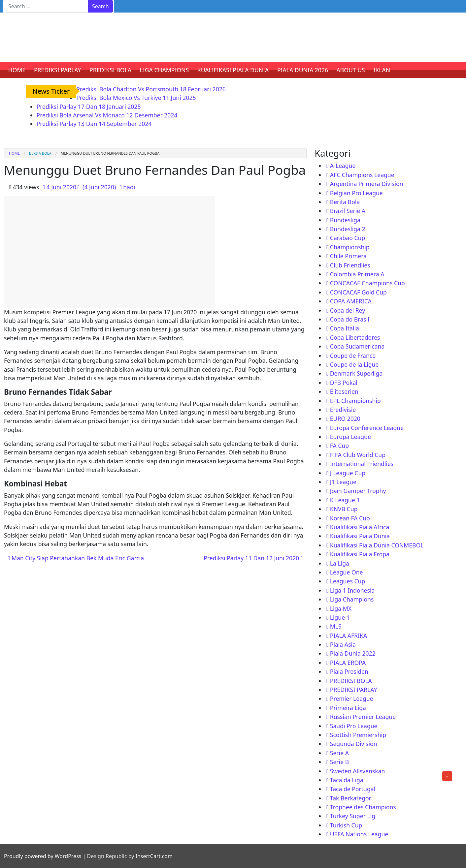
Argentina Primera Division (367, 184)
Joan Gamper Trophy (358, 491)
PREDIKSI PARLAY (58, 70)
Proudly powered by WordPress (43, 856)
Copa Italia (345, 328)
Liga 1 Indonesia (352, 590)
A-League (343, 166)
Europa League (350, 437)
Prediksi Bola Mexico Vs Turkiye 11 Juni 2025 (136, 98)
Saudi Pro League (354, 726)
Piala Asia (343, 644)
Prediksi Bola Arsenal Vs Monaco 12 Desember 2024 (107, 115)
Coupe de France (353, 356)
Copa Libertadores (355, 337)
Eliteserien (344, 391)
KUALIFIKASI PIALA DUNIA (233, 70)
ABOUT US (351, 70)
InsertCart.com (154, 856)
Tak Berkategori (351, 798)
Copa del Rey (348, 310)
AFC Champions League (362, 175)
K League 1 (345, 500)
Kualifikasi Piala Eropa (360, 554)
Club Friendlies (350, 265)
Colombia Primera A (357, 274)
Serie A (339, 753)
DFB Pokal (344, 383)
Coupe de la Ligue (354, 364)
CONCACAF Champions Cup (367, 283)
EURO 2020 (345, 418)
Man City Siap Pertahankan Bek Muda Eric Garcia (76, 558)
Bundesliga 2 (348, 229)
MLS (336, 626)
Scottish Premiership (358, 735)
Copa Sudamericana (357, 346)
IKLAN (382, 70)
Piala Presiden (349, 671)
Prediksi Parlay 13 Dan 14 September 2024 (94, 124)
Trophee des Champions (363, 807)
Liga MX (341, 608)
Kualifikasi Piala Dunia (360, 536)
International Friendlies (362, 464)
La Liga (340, 563)
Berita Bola (40, 153)
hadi (129, 187)
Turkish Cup (346, 825)
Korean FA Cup (350, 518)
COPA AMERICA (351, 301)
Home (14, 153)
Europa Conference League (367, 428)
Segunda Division (354, 744)
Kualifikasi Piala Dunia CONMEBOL (377, 545)
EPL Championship (355, 401)
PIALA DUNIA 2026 (303, 70)
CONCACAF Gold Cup (358, 292)
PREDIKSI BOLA (110, 70)
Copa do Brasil (350, 319)
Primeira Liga (348, 708)
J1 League (343, 482)
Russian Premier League (363, 717)
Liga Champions (352, 599)
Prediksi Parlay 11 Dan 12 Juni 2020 (253, 558)
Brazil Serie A (348, 211)
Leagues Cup (348, 581)
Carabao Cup (348, 238)
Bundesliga (345, 220)
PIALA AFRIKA (349, 635)
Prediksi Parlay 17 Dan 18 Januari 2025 (89, 107)
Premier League (352, 698)
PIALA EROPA (348, 663)
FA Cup (339, 446)
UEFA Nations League (359, 834)
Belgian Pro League (356, 193)
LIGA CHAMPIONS (165, 70)
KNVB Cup (344, 509)
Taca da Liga (347, 780)
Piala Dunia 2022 (353, 653)
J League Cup (348, 473)
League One (347, 572)
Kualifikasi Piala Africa (360, 527)
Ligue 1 (340, 617)
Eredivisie (343, 410)
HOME (17, 70)
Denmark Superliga (356, 373)
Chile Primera (348, 256)
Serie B (339, 762)
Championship (350, 247)
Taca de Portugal (353, 789)
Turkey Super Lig (353, 816)
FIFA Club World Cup (358, 455)
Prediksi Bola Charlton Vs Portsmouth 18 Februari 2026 (151, 89)
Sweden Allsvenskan (358, 771)
